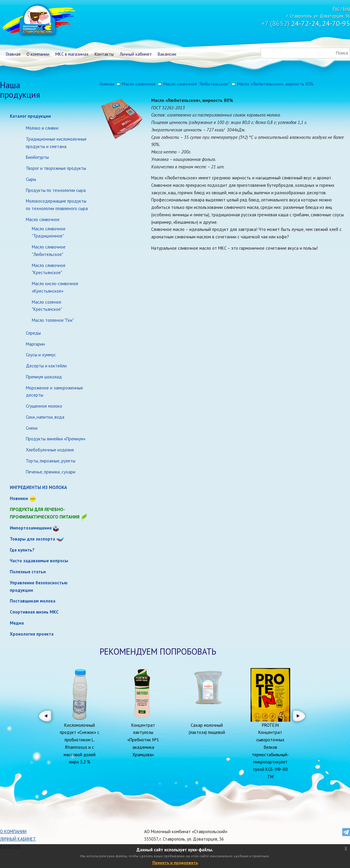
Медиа (17, 623)
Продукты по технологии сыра (56, 190)
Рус (336, 8)
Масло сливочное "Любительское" (49, 251)
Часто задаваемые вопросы (39, 561)
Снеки (32, 428)
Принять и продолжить (175, 863)
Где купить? (22, 550)
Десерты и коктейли (46, 366)
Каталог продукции (30, 116)
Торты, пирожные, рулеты (51, 461)
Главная (13, 54)
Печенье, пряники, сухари (51, 472)
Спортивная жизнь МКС (34, 612)
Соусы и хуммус (41, 355)
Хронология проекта (32, 634)
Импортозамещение (31, 528)
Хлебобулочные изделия (50, 450)
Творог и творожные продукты (56, 168)
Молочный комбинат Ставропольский (38, 21)
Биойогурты (37, 157)
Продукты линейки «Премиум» (56, 439)
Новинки (19, 498)
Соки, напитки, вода (45, 417)
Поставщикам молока (33, 601)
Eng (347, 8)
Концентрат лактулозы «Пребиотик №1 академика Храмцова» (143, 740)
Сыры (31, 179)
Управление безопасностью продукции (39, 586)
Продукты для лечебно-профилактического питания (49, 514)
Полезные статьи (28, 572)
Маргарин (35, 344)
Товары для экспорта (32, 539)
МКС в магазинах (72, 54)
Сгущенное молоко (44, 406)
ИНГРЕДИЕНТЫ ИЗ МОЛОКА (38, 487)
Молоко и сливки (42, 128)
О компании (38, 54)
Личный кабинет (136, 54)
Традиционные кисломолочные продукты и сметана (56, 143)
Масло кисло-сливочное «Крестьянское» (55, 287)
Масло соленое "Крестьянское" (47, 306)
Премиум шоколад (44, 377)
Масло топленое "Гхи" (53, 320)
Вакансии (167, 54)
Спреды (33, 333)
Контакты (104, 54)
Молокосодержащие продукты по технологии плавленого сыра (57, 205)
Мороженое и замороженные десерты (54, 392)
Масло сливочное (43, 219)
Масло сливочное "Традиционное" (49, 232)
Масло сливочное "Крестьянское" (49, 269)
